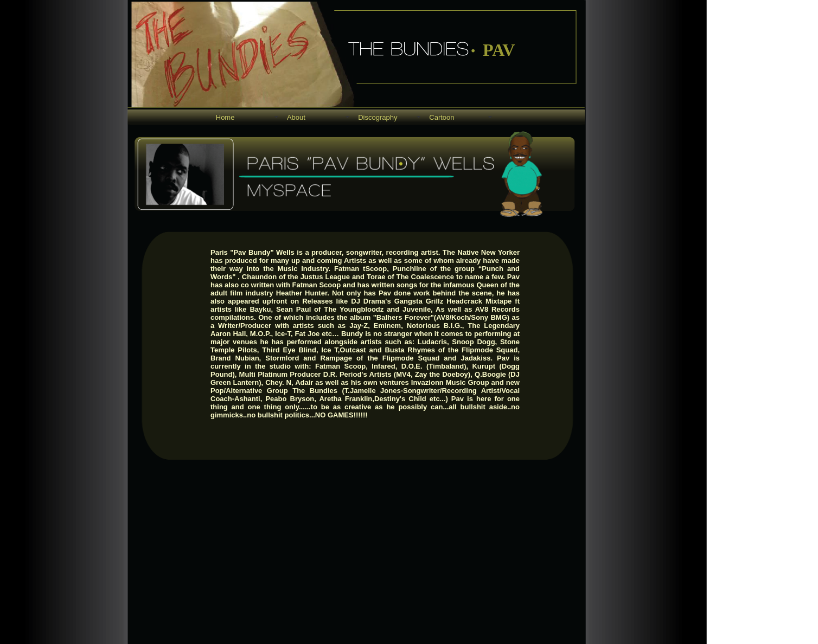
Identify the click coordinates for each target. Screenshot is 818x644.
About (296, 117)
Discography (378, 117)
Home (225, 117)
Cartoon (442, 117)
